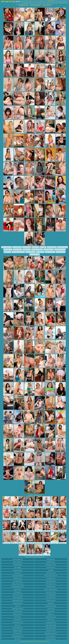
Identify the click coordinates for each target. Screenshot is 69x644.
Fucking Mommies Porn (18, 636)
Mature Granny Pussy (60, 250)
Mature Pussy (51, 609)
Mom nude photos (51, 636)
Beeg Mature (51, 603)
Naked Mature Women (18, 609)
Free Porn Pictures (50, 252)
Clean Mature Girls (35, 254)
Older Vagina (43, 247)
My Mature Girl (51, 611)
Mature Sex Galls (27, 247)
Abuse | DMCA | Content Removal (27, 641)
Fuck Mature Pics (51, 578)
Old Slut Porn (18, 625)
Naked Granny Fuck (51, 617)
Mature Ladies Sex (30, 252)
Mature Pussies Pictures (51, 589)
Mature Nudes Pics (6, 247)
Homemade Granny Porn (51, 633)
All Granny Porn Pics (18, 622)
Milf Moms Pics (27, 250)
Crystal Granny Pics (51, 622)
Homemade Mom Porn (18, 600)
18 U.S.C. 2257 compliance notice (42, 641)
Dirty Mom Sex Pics (51, 584)
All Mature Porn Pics (51, 565)
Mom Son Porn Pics (51, 592)
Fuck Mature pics (61, 252)
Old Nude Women (17, 247)
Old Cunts (18, 606)
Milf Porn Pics (51, 620)
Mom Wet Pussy (18, 611)
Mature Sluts (18, 639)
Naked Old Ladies (51, 587)
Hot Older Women (52, 247)
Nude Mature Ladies (51, 628)
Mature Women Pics (18, 628)
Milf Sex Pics (51, 614)
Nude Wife (51, 570)
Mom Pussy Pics (18, 633)
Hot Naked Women (51, 595)
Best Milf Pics (7, 252)
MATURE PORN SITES (34, 5)
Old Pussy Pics (18, 620)
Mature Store (11, 2)
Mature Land (35, 247)
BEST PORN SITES (46, 5)
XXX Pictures (18, 617)
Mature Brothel (40, 252)
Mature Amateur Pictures (51, 576)
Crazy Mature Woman (37, 250)
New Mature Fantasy (51, 606)
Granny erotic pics (51, 600)
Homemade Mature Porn (18, 252)
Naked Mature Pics (18, 603)
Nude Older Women (62, 247)
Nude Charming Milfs (51, 625)
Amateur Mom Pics (18, 614)
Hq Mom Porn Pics (51, 631)
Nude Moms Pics (8, 250)
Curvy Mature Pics (51, 598)
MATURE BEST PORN (23, 5)
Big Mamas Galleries (51, 639)
